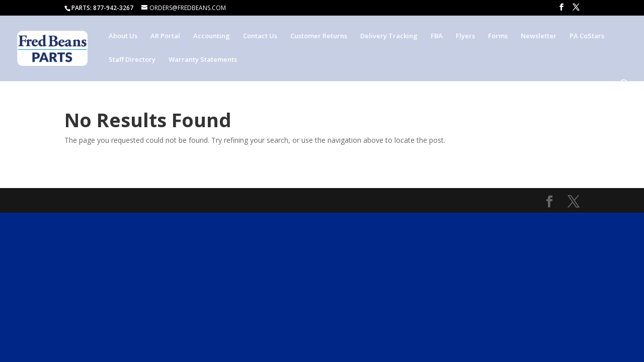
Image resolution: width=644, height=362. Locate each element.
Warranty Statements (203, 60)
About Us (123, 36)
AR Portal (165, 36)
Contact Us (260, 36)
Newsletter (539, 36)
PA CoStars (587, 36)
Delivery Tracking (389, 36)
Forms (498, 36)
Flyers (465, 36)
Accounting (212, 36)
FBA (437, 36)
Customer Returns (319, 36)
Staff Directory (132, 60)
